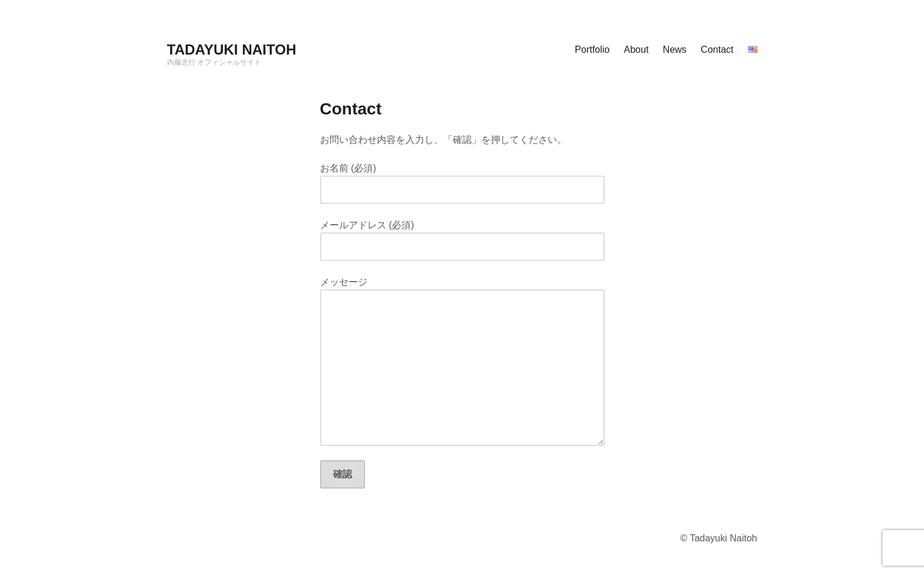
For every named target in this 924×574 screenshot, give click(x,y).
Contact (717, 50)
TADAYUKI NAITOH (232, 50)
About (637, 50)
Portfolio (592, 50)
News (674, 50)
